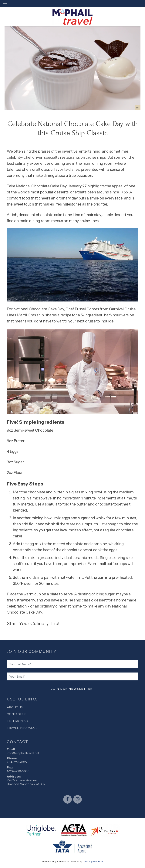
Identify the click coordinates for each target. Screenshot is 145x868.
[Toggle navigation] (5, 4)
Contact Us (17, 714)
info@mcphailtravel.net (23, 753)
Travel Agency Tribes (93, 861)
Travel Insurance (22, 728)
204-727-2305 (17, 762)
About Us (15, 707)
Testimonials (18, 721)
